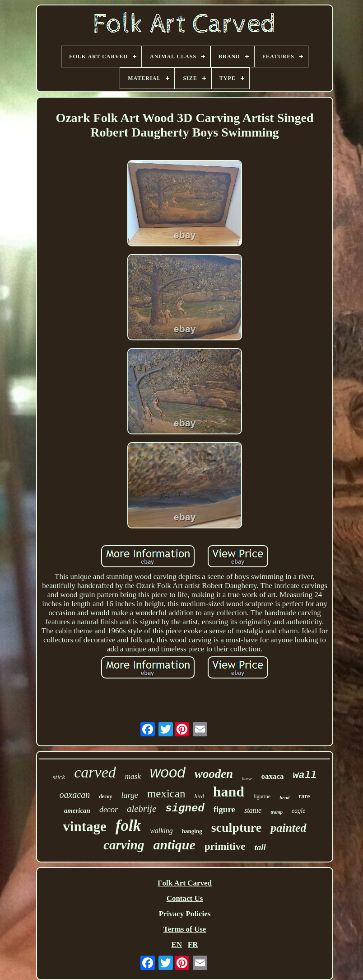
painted (288, 828)
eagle (298, 811)
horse (247, 779)
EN (177, 945)
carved (95, 772)
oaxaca (272, 776)
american (77, 810)
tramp (277, 812)
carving (124, 845)
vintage (84, 827)
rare (304, 796)
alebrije (142, 809)
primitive (225, 846)
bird (199, 796)
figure (224, 809)
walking (161, 831)
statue (253, 810)
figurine (262, 796)
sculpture (237, 827)
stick (59, 777)
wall (305, 775)
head (284, 797)
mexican (166, 794)
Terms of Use (185, 929)
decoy (105, 796)
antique (174, 845)
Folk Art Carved (185, 883)
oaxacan (74, 795)
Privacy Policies (185, 914)
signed (185, 808)
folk (128, 826)
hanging (192, 831)
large (130, 795)
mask (133, 776)
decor (109, 810)
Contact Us (185, 898)
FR (193, 945)
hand (229, 792)
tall (260, 847)
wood (168, 772)
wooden (214, 774)
